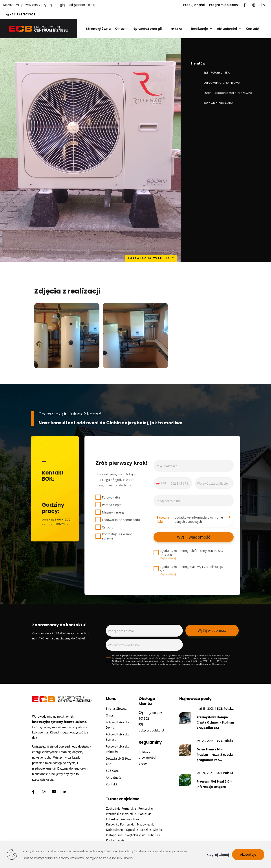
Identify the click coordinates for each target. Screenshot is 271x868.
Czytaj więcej (218, 855)
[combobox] (162, 483)
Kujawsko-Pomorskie (120, 825)
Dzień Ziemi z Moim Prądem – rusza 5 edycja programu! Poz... (215, 755)
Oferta (179, 29)
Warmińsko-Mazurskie (121, 814)
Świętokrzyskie (135, 835)
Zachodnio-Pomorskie (121, 809)
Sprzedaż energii (150, 29)
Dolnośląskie (115, 830)
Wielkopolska (130, 819)
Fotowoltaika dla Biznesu (118, 737)
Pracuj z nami (194, 5)
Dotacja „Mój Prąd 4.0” (119, 761)
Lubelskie (154, 835)
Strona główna (98, 29)
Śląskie (158, 830)
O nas (122, 29)
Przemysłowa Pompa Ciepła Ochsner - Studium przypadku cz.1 (215, 723)
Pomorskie (146, 809)
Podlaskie (145, 814)
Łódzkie (146, 830)
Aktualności (229, 29)
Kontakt (253, 29)
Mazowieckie (146, 825)
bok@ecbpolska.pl (82, 5)
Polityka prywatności (147, 755)
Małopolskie (114, 835)
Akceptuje (248, 854)
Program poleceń (223, 5)
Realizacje (202, 29)
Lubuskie (112, 819)
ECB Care (112, 771)
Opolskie (132, 830)
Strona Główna (116, 709)
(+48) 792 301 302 (54, 487)
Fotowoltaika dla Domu (118, 725)
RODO (143, 765)
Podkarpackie (115, 840)
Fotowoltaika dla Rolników (118, 749)
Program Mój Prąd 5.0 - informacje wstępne (214, 784)
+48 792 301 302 (21, 14)
